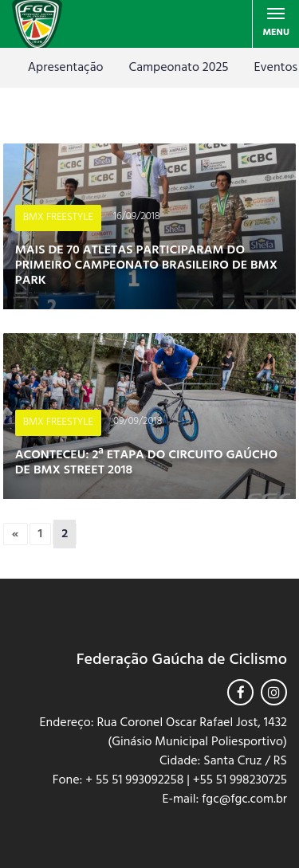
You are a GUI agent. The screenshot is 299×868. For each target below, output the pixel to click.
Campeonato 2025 (179, 68)
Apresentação (66, 68)
